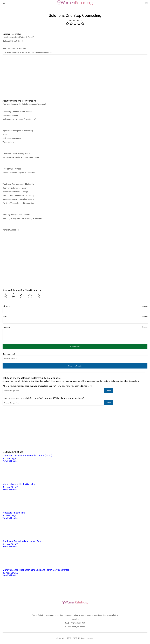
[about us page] (146, 4)
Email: (75, 317)
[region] (75, 79)
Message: (75, 327)
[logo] (75, 3)
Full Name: (75, 306)
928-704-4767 (14, 49)
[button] (75, 347)
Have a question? (9, 354)
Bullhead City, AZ (75, 458)
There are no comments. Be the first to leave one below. (27, 52)
